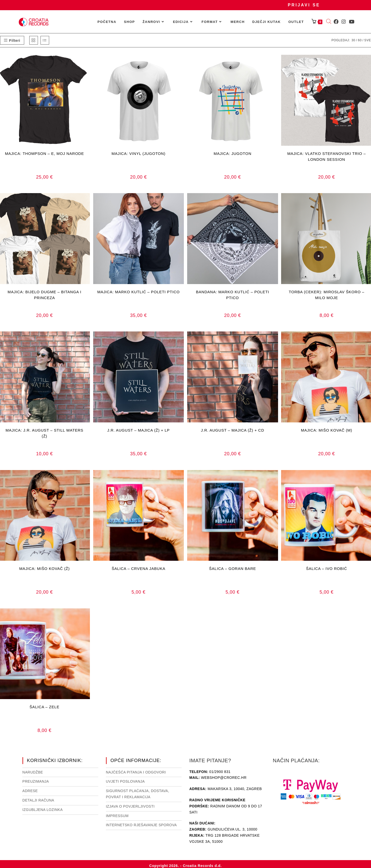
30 (353, 40)
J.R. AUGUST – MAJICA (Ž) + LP (138, 430)
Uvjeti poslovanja (125, 781)
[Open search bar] (329, 22)
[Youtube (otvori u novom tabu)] (352, 22)
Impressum (117, 816)
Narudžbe (33, 772)
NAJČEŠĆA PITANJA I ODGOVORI (136, 772)
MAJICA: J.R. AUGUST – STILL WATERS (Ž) (45, 433)
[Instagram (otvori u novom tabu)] (344, 22)
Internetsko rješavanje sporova (141, 825)
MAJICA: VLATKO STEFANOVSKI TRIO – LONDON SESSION (326, 156)
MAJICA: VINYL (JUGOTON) (139, 153)
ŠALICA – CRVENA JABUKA (139, 569)
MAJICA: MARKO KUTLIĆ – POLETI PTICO (139, 292)
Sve (368, 40)
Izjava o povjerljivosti (130, 806)
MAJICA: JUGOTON (232, 153)
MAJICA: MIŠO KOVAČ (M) (327, 430)
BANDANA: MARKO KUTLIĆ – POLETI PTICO (232, 295)
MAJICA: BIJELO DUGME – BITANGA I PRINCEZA (45, 295)
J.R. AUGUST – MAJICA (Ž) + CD (232, 430)
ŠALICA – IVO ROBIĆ (327, 569)
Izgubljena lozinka (43, 810)
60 (360, 40)
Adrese (30, 791)
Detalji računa (38, 800)
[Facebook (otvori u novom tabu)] (336, 22)
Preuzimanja (36, 781)
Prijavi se (304, 5)
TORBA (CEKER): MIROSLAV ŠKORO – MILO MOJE (327, 295)
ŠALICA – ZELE (44, 707)
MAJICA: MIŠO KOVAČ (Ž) (45, 569)
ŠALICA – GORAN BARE (232, 569)
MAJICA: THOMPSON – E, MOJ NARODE (44, 153)
